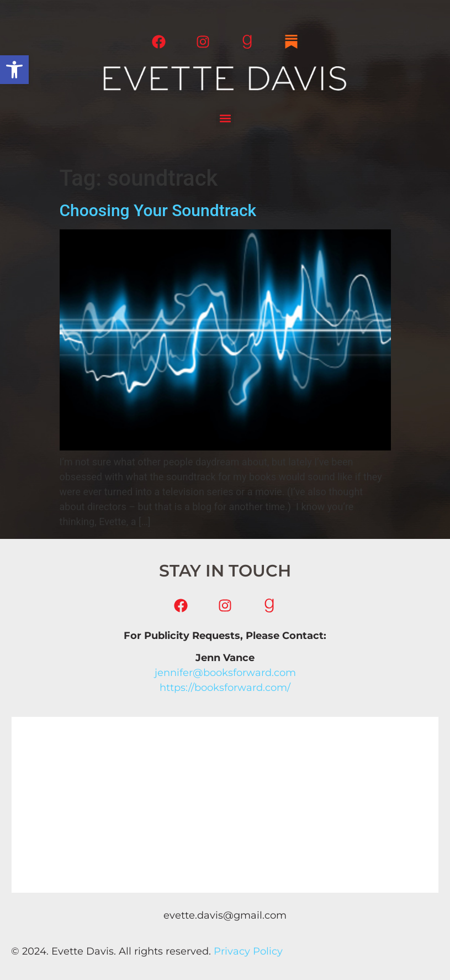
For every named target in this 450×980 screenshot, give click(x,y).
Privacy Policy (248, 951)
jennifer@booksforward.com (225, 673)
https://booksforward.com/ (225, 688)
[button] (14, 70)
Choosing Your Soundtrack (158, 210)
